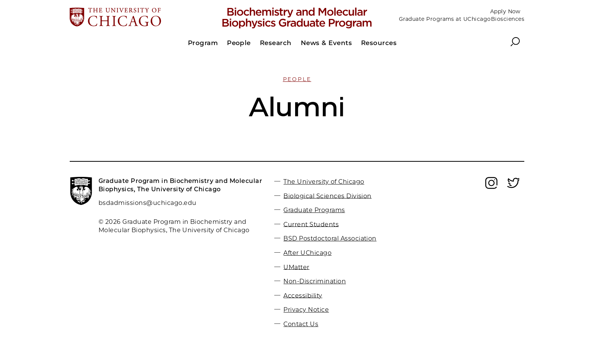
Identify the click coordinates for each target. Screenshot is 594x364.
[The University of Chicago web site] (144, 18)
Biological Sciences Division (327, 196)
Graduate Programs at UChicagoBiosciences (462, 19)
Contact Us (301, 324)
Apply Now (505, 11)
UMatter (296, 267)
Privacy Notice (306, 310)
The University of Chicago (324, 182)
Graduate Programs (314, 210)
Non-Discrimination (315, 281)
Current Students (311, 224)
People (297, 79)
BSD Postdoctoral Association (330, 238)
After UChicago (307, 253)
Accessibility (303, 295)
